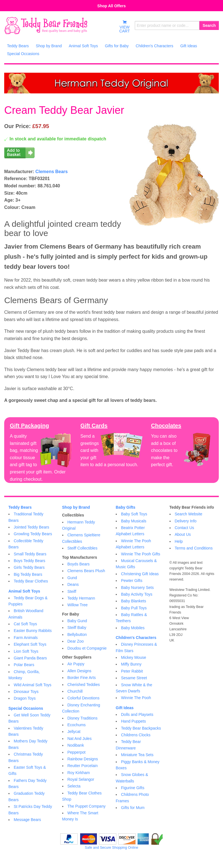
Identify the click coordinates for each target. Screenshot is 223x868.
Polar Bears (24, 665)
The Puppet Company (87, 806)
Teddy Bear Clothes (31, 581)
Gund (72, 578)
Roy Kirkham (79, 773)
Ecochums (77, 725)
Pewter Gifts (132, 581)
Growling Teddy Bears (33, 534)
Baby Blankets (134, 601)
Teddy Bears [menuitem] (18, 46)
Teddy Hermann (81, 598)
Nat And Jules (80, 739)
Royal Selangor (81, 779)
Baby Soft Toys (134, 514)
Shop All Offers (111, 6)
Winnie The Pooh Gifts (141, 554)
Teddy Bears (20, 507)
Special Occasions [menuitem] (23, 54)
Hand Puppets (133, 721)
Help (179, 541)
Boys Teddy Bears (30, 561)
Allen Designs (80, 671)
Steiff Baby (77, 628)
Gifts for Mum (133, 808)
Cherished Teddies (84, 685)
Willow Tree (78, 605)
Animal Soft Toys (24, 591)
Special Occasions (26, 708)
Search (209, 25)
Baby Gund (77, 621)
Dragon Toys (25, 698)
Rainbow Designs (83, 759)
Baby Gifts (126, 507)
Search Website (189, 514)
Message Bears (27, 820)
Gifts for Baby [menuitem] (117, 46)
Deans (73, 584)
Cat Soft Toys (25, 624)
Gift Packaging (29, 426)
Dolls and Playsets (137, 714)
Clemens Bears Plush (86, 571)
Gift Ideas (125, 708)
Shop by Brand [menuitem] (49, 46)
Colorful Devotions (83, 698)
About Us (183, 534)
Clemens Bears (52, 172)
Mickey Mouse (133, 657)
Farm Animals (26, 638)
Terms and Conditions (194, 548)
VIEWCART (125, 27)
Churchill (75, 691)
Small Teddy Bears (30, 554)
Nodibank (76, 745)
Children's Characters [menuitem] (154, 46)
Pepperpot (77, 752)
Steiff (72, 591)
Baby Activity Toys (137, 594)
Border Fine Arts (82, 678)
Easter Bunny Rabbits (33, 631)
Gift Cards (94, 426)
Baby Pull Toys (134, 608)
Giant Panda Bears (30, 658)
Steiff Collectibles (83, 548)
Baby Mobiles (133, 628)
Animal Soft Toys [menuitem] (83, 46)
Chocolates (166, 426)
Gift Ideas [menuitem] (189, 46)
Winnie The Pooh (136, 698)
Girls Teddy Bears (29, 567)
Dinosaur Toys (26, 692)
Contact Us (184, 528)
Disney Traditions (83, 718)
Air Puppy (76, 664)
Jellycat (74, 732)
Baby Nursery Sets (137, 588)
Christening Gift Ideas (140, 574)
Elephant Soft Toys (30, 644)
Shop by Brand (76, 507)
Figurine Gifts (133, 788)
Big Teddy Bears (28, 574)
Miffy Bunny (131, 664)
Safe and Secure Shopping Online (112, 848)
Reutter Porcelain (83, 766)
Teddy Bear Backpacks (141, 728)
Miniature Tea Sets (137, 755)
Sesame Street (134, 678)
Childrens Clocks (136, 735)
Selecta (74, 786)
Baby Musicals (134, 521)
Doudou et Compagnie (87, 648)
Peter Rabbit (132, 671)
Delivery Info (186, 521)
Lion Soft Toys (26, 651)
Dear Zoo (76, 641)
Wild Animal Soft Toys (32, 685)
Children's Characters (136, 638)
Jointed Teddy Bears (32, 527)
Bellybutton (77, 635)
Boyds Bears (79, 564)
